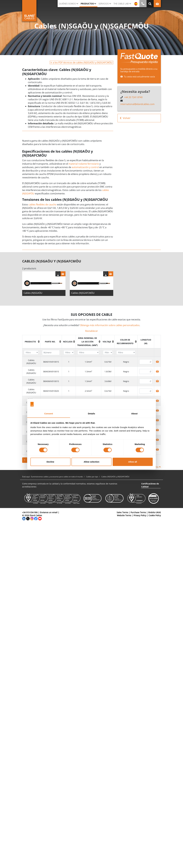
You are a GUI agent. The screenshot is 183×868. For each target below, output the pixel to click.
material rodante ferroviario (84, 164)
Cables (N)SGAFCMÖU (83, 293)
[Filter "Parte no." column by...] (51, 353)
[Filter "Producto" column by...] (31, 352)
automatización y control (85, 167)
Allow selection (91, 462)
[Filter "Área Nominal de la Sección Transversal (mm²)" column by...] (88, 352)
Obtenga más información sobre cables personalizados (110, 325)
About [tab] (134, 414)
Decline (50, 462)
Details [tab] (91, 414)
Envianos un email (49, 512)
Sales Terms (122, 512)
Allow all (133, 462)
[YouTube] (40, 518)
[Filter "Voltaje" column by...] (108, 352)
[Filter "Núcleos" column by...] (69, 352)
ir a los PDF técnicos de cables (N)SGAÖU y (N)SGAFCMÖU (81, 63)
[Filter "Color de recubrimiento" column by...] (126, 352)
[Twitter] (28, 518)
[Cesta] (63, 274)
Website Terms (124, 515)
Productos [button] (87, 4)
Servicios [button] (104, 4)
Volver (125, 118)
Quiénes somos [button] (67, 4)
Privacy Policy (140, 515)
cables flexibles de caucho (43, 205)
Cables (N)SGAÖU (33, 293)
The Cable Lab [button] (121, 4)
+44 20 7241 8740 (133, 97)
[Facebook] (36, 518)
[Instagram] (32, 518)
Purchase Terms (138, 512)
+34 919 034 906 (30, 512)
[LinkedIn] (24, 518)
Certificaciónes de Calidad (150, 485)
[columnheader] (31, 342)
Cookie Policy (155, 515)
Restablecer (92, 331)
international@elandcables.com (137, 104)
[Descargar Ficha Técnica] (58, 274)
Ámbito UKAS (155, 512)
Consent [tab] (49, 414)
